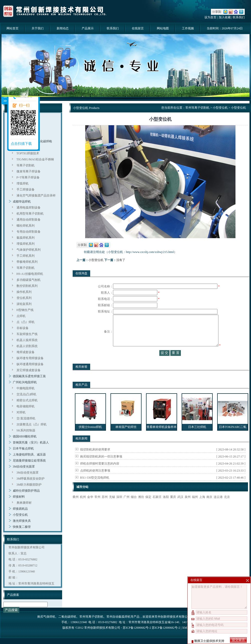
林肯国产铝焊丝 (126, 437)
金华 (90, 507)
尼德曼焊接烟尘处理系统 (29, 461)
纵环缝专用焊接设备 (30, 358)
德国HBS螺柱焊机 (25, 436)
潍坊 (141, 507)
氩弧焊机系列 (26, 238)
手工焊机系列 (26, 256)
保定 (148, 507)
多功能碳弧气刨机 (29, 280)
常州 (97, 507)
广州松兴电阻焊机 (25, 382)
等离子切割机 (26, 165)
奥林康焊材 (24, 503)
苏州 (105, 507)
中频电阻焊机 (26, 388)
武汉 (180, 507)
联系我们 (239, 17)
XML (185, 628)
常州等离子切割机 (197, 108)
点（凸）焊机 (26, 322)
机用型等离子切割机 (30, 214)
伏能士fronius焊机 (90, 437)
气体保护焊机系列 (29, 250)
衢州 (76, 507)
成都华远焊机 (22, 202)
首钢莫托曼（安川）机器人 (31, 442)
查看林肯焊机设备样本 (162, 437)
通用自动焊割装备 (29, 220)
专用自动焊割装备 (29, 232)
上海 (202, 507)
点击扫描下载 (21, 144)
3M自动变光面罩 (24, 467)
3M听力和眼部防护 (29, 485)
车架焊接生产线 (27, 334)
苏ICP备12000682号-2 (166, 628)
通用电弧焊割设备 (29, 208)
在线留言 (138, 28)
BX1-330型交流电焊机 (95, 488)
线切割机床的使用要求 (95, 460)
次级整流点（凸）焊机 (32, 424)
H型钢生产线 (25, 310)
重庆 (173, 507)
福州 (195, 507)
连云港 (218, 507)
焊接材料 (19, 497)
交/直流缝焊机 (26, 418)
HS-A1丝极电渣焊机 (30, 274)
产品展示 (88, 28)
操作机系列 (24, 292)
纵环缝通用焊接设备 (30, 364)
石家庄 (157, 507)
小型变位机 (20, 515)
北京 (227, 507)
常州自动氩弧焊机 (118, 617)
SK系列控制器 (26, 430)
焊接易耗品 (20, 509)
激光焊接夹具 (22, 521)
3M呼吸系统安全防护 (31, 479)
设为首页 (210, 17)
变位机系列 (24, 298)
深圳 (119, 507)
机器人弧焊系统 (27, 340)
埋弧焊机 (23, 183)
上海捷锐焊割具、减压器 (29, 455)
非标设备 (23, 328)
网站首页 (13, 28)
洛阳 (166, 507)
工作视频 (188, 28)
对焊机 (21, 412)
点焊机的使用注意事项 (95, 481)
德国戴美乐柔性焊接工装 (29, 376)
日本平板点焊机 (23, 448)
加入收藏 (225, 17)
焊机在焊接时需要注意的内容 (100, 474)
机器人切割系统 (27, 346)
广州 (127, 507)
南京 (209, 507)
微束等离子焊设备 (29, 171)
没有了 (121, 260)
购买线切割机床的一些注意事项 (101, 467)
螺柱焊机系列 (26, 226)
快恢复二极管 (22, 527)
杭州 (83, 507)
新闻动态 (63, 28)
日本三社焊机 (197, 437)
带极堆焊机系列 (27, 262)
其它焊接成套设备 (29, 370)
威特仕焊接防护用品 (26, 491)
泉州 (188, 507)
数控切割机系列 (27, 286)
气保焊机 (49, 617)
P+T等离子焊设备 (28, 177)
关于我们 (38, 28)
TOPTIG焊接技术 (28, 153)
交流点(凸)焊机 (27, 394)
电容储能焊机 (26, 406)
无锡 (112, 507)
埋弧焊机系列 (26, 244)
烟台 (134, 507)
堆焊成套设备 (26, 352)
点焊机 (21, 316)
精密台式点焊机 (27, 400)
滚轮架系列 (24, 304)
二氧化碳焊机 (67, 617)
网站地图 (163, 28)
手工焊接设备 (26, 189)
